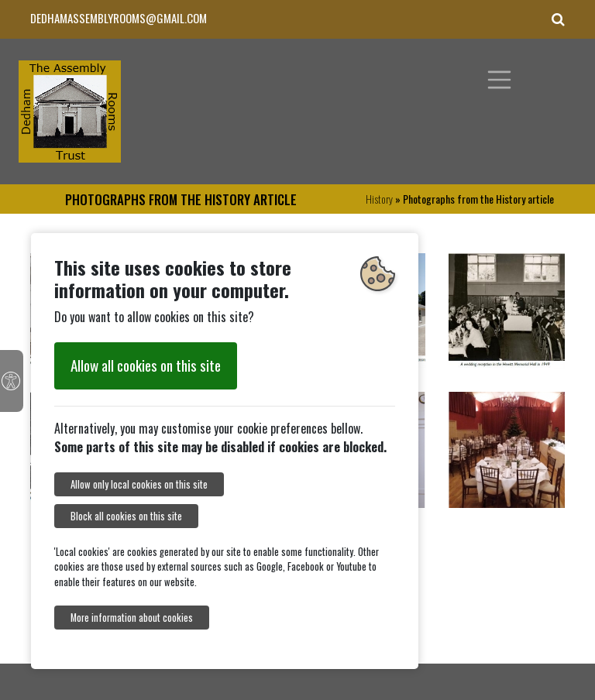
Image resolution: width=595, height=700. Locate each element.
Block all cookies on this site (126, 516)
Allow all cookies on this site (146, 365)
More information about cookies (132, 618)
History (379, 199)
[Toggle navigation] (500, 80)
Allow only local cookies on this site (139, 484)
